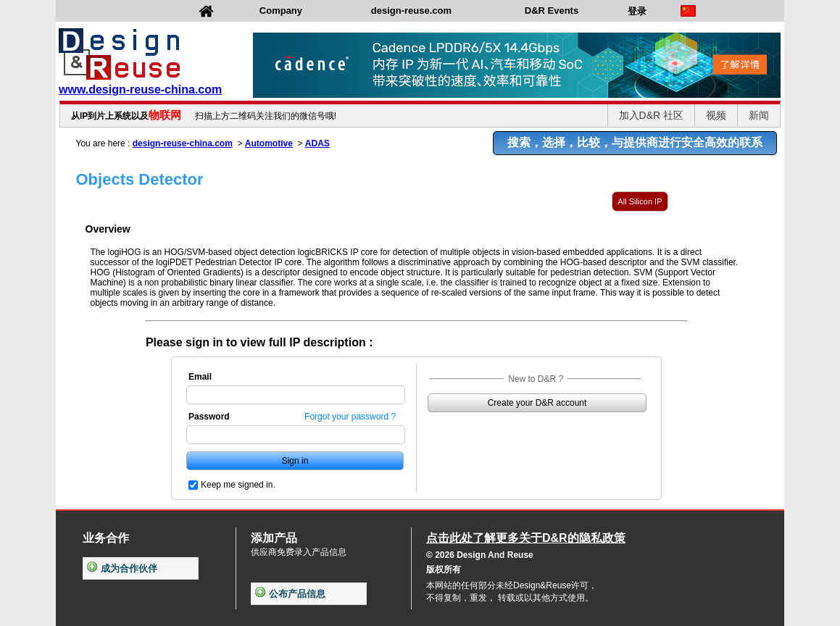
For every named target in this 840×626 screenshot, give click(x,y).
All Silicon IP (640, 201)
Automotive (269, 143)
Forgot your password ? (350, 417)
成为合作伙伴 (122, 568)
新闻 (759, 115)
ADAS (317, 143)
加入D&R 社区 (651, 115)
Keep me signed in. (238, 485)
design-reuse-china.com (183, 143)
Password (209, 417)
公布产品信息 (290, 594)
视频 (716, 115)
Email (200, 377)
